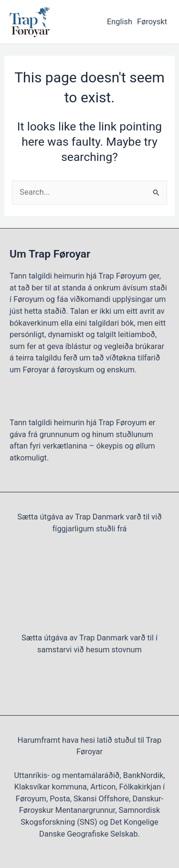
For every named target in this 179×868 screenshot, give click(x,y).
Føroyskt (152, 22)
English (120, 22)
